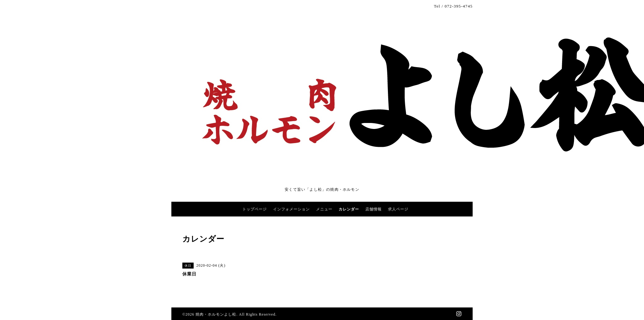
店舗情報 (373, 209)
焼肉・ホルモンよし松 (216, 314)
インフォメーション (291, 209)
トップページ (255, 209)
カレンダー (349, 209)
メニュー (324, 209)
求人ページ (398, 209)
